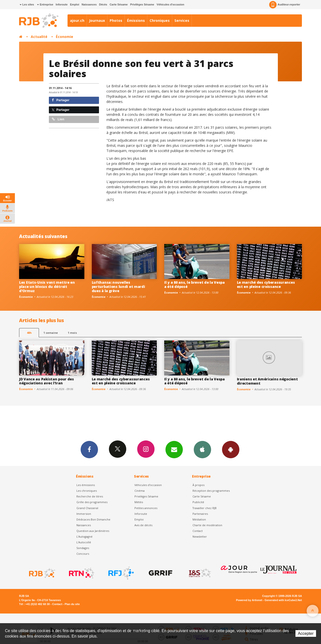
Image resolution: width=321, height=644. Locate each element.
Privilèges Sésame (142, 4)
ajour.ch (77, 20)
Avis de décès (143, 525)
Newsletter (200, 537)
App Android (231, 449)
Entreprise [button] (45, 4)
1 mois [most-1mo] (72, 333)
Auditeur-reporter (285, 5)
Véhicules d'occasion (170, 4)
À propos (198, 485)
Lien (58, 119)
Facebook (89, 449)
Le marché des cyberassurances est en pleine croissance (266, 284)
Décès (103, 4)
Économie (64, 37)
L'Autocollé (84, 542)
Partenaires (200, 514)
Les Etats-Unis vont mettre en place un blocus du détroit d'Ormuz (47, 287)
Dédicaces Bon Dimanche (93, 519)
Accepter (306, 633)
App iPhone (202, 449)
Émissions (136, 20)
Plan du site (72, 604)
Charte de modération (207, 525)
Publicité (198, 502)
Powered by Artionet (249, 600)
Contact (198, 531)
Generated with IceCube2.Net (283, 600)
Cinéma (140, 491)
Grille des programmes (92, 502)
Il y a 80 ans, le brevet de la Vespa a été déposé (194, 284)
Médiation (199, 519)
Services (182, 20)
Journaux (97, 20)
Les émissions (86, 485)
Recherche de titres (90, 496)
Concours (83, 554)
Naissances (89, 4)
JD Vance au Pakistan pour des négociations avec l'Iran (47, 381)
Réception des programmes (211, 491)
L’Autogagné (84, 537)
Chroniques (160, 20)
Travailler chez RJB (205, 508)
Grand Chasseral (87, 508)
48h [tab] (29, 333)
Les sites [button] (27, 4)
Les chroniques (87, 491)
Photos (116, 20)
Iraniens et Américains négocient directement (267, 381)
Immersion (84, 514)
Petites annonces (146, 508)
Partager (61, 100)
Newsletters (174, 449)
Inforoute (62, 4)
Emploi (75, 4)
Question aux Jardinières (93, 531)
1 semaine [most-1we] (51, 333)
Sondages (83, 548)
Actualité (39, 37)
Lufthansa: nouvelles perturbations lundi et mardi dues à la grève (118, 287)
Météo (139, 502)
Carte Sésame (119, 4)
